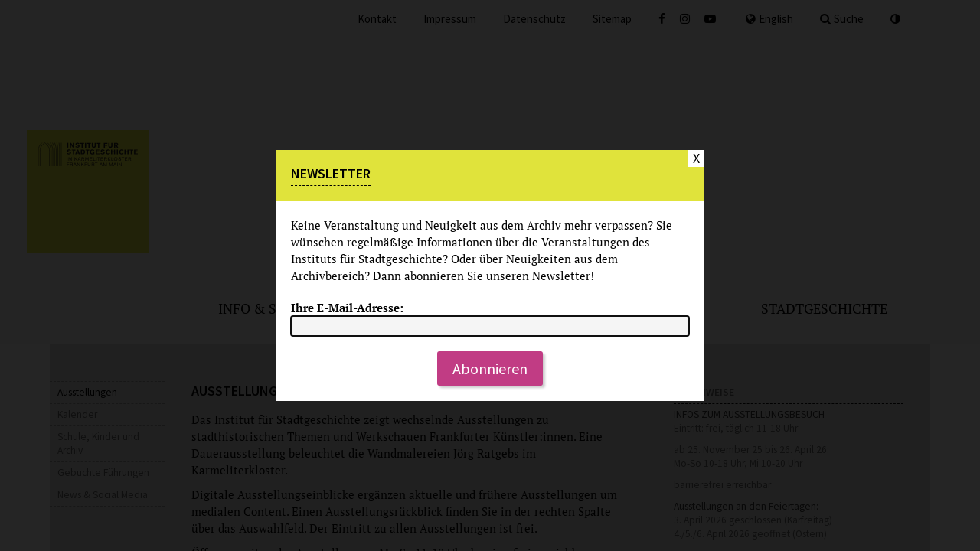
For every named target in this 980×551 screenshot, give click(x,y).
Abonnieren (490, 368)
